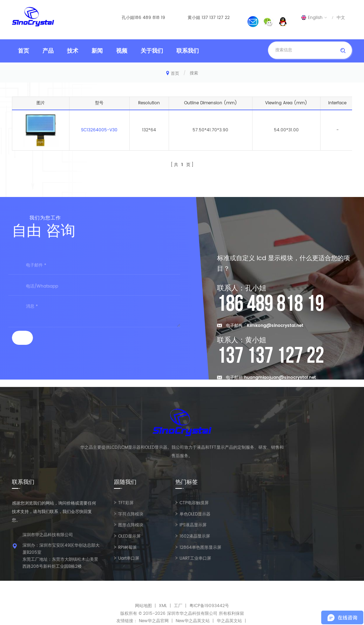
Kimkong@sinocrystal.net (275, 326)
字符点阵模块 (131, 514)
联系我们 (188, 51)
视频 (122, 51)
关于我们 (152, 51)
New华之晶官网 (154, 621)
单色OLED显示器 (195, 514)
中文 (341, 18)
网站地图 (143, 606)
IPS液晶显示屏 (193, 525)
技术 (73, 51)
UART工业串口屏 (195, 558)
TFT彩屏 (126, 503)
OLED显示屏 (129, 536)
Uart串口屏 (129, 558)
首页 (23, 51)
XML (163, 606)
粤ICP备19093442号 (209, 606)
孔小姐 (128, 18)
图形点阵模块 (131, 525)
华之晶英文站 (229, 621)
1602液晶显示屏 (195, 536)
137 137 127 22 (216, 18)
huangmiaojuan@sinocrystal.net (280, 378)
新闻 (97, 51)
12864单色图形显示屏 (200, 548)
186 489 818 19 (150, 18)
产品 (48, 51)
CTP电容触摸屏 (194, 503)
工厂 (178, 606)
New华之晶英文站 (193, 621)
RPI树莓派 (127, 548)
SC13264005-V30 (99, 130)
